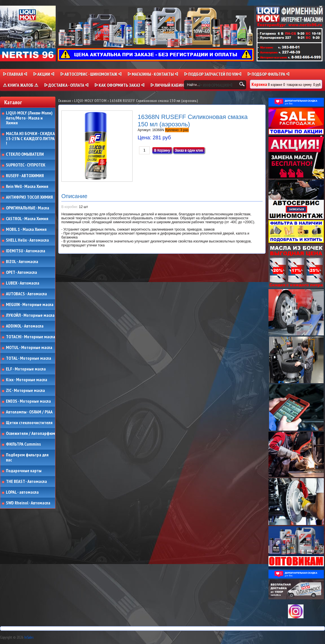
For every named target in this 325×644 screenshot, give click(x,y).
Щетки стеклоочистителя (29, 423)
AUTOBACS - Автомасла (26, 294)
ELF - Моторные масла (26, 369)
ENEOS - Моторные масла (28, 401)
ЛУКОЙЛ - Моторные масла (30, 315)
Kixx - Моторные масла (27, 380)
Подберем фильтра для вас (27, 457)
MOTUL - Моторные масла (29, 348)
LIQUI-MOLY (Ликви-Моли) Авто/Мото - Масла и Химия (30, 118)
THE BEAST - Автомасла (26, 482)
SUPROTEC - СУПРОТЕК (26, 165)
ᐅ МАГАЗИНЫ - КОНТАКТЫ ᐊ (153, 74)
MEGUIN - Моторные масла (30, 305)
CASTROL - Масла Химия (27, 219)
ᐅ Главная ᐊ (15, 74)
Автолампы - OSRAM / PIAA (29, 412)
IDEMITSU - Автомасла (26, 251)
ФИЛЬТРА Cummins (23, 444)
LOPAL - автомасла (22, 492)
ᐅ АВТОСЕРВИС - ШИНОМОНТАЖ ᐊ (91, 74)
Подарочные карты (24, 471)
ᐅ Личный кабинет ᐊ (171, 85)
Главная (65, 101)
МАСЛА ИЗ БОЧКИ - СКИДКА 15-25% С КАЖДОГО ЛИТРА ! (30, 139)
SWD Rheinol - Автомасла (28, 503)
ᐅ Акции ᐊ (44, 74)
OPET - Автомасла (21, 272)
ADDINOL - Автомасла (25, 326)
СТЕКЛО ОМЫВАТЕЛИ (25, 154)
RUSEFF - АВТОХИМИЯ (25, 176)
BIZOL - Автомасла (22, 262)
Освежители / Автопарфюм (31, 433)
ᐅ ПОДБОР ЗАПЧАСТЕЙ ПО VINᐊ (213, 74)
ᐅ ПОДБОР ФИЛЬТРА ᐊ (268, 74)
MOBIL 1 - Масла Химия (26, 229)
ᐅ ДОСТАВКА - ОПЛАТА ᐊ (66, 85)
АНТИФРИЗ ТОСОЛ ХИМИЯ (29, 197)
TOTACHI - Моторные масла (31, 337)
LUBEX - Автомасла (23, 283)
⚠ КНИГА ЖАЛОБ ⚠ (20, 85)
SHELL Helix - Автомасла (27, 240)
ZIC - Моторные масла (25, 391)
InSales (29, 637)
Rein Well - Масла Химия (27, 187)
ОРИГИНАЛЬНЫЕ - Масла (28, 208)
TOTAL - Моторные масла (29, 358)
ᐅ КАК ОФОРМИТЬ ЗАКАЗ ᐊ (119, 85)
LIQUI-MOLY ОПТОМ (90, 101)
